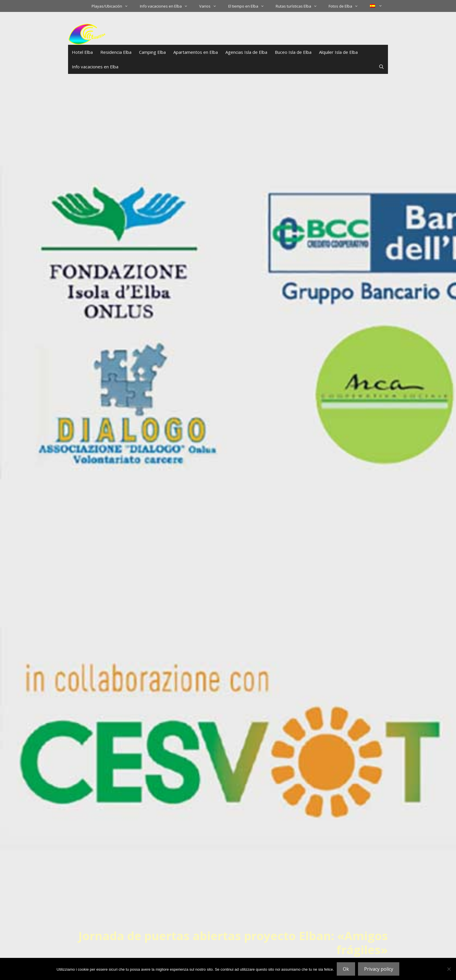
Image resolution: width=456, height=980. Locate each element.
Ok (346, 969)
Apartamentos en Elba (196, 52)
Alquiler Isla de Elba (338, 52)
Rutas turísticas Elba (299, 6)
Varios (211, 6)
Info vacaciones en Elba (167, 6)
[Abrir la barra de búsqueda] (381, 67)
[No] (449, 969)
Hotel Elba (82, 52)
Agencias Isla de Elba (246, 52)
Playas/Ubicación (113, 6)
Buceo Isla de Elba (293, 52)
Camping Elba (152, 52)
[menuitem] (376, 6)
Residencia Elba (116, 52)
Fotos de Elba (346, 6)
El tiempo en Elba (249, 6)
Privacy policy (379, 969)
